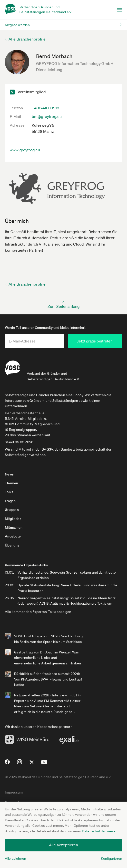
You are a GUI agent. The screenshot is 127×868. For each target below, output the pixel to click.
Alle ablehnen (15, 858)
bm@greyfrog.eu (47, 116)
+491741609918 (45, 108)
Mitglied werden (17, 25)
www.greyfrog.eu (25, 150)
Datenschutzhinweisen (100, 831)
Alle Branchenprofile (27, 39)
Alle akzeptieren (64, 845)
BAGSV (47, 449)
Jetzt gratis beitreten (99, 341)
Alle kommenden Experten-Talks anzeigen (38, 612)
